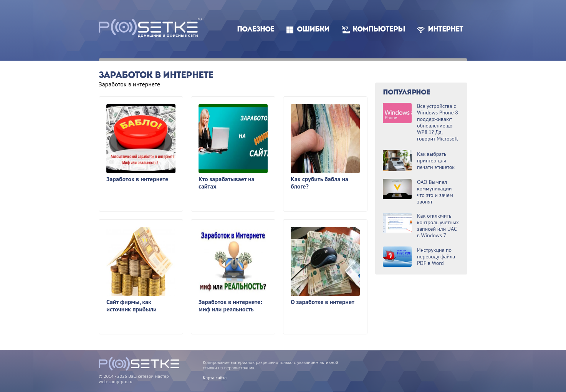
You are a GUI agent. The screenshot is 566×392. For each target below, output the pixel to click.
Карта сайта (215, 378)
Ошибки (313, 30)
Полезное (256, 30)
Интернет (445, 30)
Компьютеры (379, 30)
